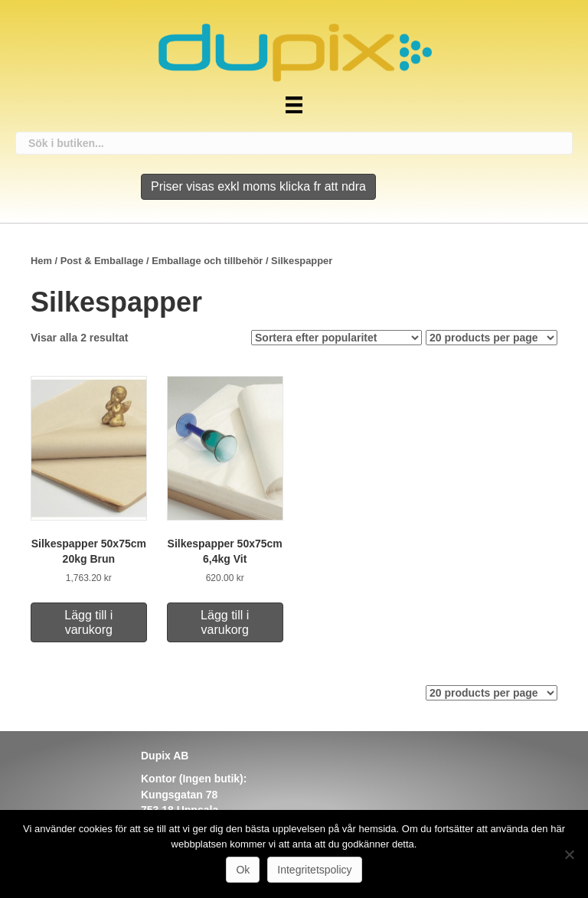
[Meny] (294, 105)
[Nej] (569, 854)
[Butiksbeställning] (336, 338)
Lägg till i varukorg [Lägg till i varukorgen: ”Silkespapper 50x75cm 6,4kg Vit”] (225, 622)
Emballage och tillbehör (207, 261)
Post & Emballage (102, 261)
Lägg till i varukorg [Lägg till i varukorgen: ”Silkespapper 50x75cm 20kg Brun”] (88, 622)
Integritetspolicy (314, 870)
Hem (41, 261)
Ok (243, 870)
